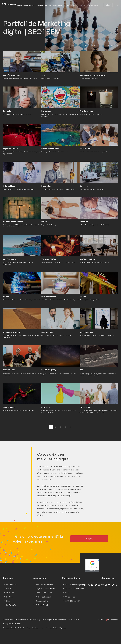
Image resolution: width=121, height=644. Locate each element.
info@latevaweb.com (12, 624)
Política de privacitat (9, 628)
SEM (67, 593)
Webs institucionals (44, 597)
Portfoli (66, 5)
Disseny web (8, 620)
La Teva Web (12, 585)
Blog (8, 601)
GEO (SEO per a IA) (73, 601)
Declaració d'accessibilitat (49, 628)
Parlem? (108, 5)
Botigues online (42, 601)
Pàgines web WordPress (46, 589)
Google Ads (70, 597)
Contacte (82, 5)
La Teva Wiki (11, 605)
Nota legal (35, 628)
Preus (9, 589)
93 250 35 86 (93, 5)
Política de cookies (24, 628)
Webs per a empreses (44, 585)
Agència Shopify (43, 605)
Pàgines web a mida (44, 593)
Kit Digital (74, 5)
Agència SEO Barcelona (75, 589)
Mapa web (63, 628)
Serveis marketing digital (75, 585)
